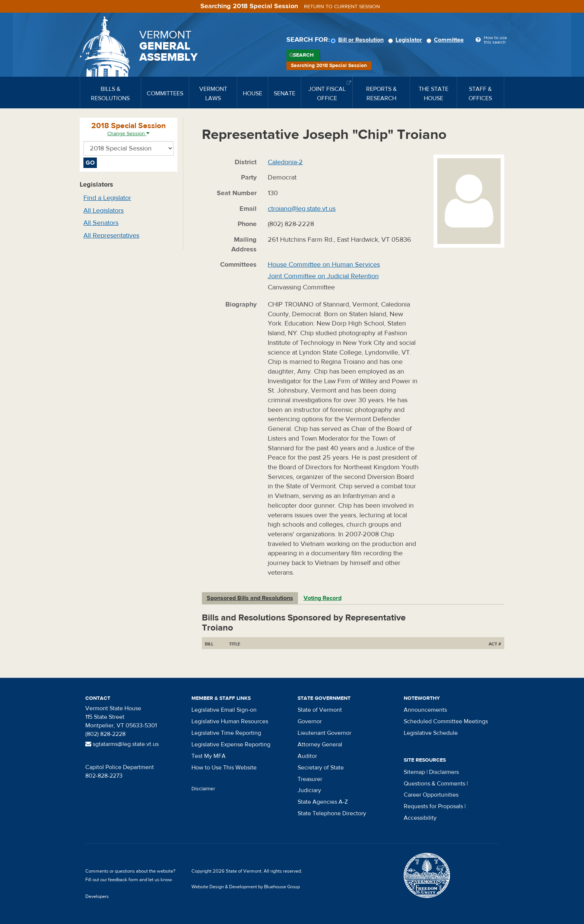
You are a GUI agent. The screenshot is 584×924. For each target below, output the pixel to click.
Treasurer (310, 779)
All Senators (101, 223)
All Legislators (104, 211)
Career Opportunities (431, 795)
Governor (310, 721)
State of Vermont (320, 710)
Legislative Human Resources (230, 721)
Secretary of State (321, 768)
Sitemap (414, 772)
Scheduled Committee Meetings (446, 721)
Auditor (307, 756)
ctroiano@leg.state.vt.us (302, 209)
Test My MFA (209, 756)
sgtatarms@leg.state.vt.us (122, 744)
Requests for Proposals (433, 806)
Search (303, 55)
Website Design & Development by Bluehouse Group (246, 887)
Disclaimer (203, 789)
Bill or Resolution (358, 40)
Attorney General (320, 744)
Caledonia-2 (285, 162)
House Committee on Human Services (324, 265)
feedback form (123, 880)
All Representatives (111, 236)
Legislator (406, 40)
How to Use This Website (224, 768)
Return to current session (342, 7)
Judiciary (309, 790)
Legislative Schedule (431, 733)
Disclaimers (444, 772)
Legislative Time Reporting (226, 733)
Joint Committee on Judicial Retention (323, 276)
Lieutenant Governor (324, 733)
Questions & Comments (434, 784)
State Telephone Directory (332, 813)
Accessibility (420, 818)
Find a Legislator (107, 198)
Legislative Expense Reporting (231, 744)
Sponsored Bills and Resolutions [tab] (250, 598)
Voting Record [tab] (323, 598)
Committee (446, 40)
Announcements (425, 710)
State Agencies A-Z (323, 802)
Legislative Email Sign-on (224, 710)
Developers (97, 896)
